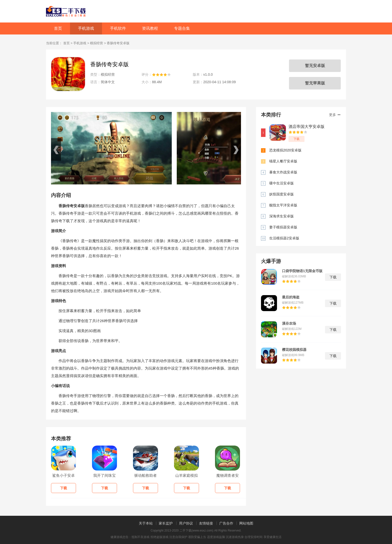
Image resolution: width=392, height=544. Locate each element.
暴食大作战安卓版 (283, 172)
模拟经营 (96, 43)
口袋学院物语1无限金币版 (302, 271)
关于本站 (146, 523)
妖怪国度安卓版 (281, 194)
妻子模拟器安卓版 (283, 227)
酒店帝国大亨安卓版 (306, 127)
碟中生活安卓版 (281, 183)
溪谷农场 (289, 323)
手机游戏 (86, 28)
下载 (296, 139)
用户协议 (186, 523)
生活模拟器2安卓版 (284, 238)
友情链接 (206, 523)
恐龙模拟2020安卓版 (285, 150)
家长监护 (166, 523)
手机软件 (118, 28)
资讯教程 (150, 28)
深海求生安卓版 (281, 216)
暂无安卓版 (315, 66)
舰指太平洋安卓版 (283, 205)
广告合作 (226, 523)
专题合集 (182, 28)
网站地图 (246, 523)
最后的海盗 (291, 297)
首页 (58, 28)
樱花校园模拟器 (294, 350)
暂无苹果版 (315, 83)
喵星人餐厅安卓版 (283, 161)
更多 (335, 115)
